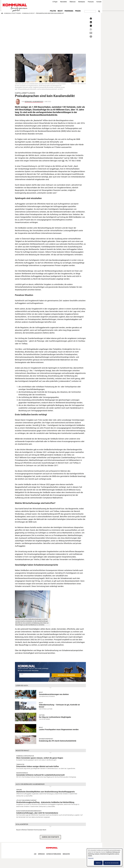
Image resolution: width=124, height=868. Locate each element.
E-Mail (21, 674)
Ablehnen (98, 863)
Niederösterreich (22, 773)
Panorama (69, 11)
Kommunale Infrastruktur (25, 756)
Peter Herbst (46, 719)
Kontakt (99, 2)
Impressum (41, 854)
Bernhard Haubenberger (34, 102)
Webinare (73, 2)
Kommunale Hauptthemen (12, 13)
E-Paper (55, 2)
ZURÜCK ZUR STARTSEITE (50, 837)
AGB (35, 854)
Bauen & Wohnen (22, 830)
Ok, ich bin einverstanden (112, 863)
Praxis (78, 11)
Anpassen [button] (91, 858)
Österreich (30, 830)
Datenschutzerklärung (54, 854)
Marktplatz (82, 2)
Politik (53, 11)
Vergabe (19, 790)
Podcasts (91, 2)
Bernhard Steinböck (48, 696)
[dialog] (105, 857)
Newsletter (64, 2)
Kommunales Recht (28, 13)
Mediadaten (66, 854)
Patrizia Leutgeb (47, 709)
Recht (60, 11)
